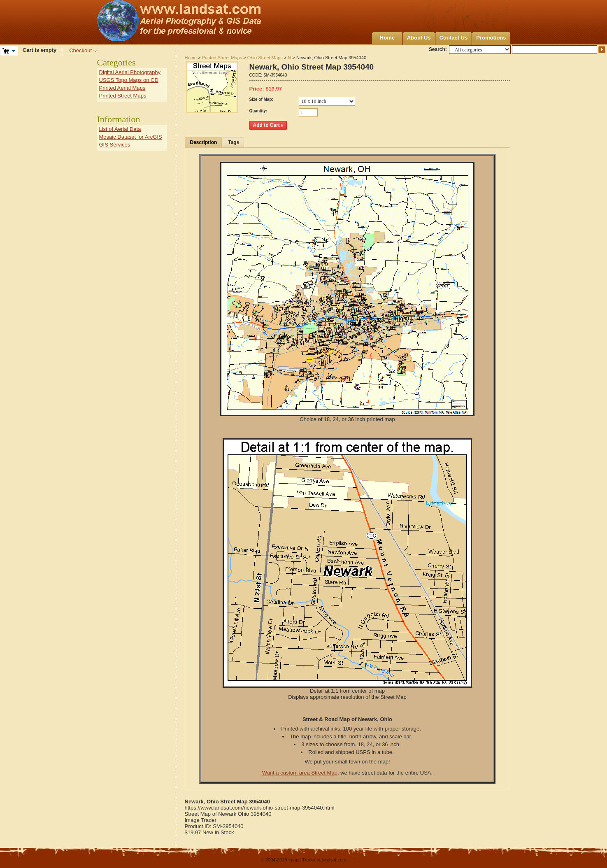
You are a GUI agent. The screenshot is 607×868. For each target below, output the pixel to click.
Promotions (491, 38)
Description (204, 142)
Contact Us (454, 38)
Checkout (80, 50)
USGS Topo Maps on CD (129, 80)
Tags (234, 142)
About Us (419, 38)
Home (387, 38)
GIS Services (115, 145)
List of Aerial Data (120, 129)
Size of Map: (261, 99)
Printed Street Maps (222, 58)
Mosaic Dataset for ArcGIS (131, 137)
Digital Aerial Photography (130, 72)
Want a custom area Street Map (300, 773)
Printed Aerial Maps (122, 88)
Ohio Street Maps (265, 58)
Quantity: (258, 111)
